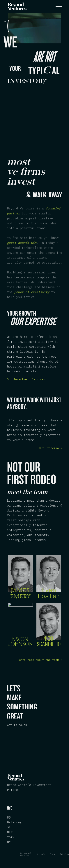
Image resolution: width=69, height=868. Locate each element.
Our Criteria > (51, 448)
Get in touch (17, 725)
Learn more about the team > (40, 660)
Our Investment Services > (28, 379)
